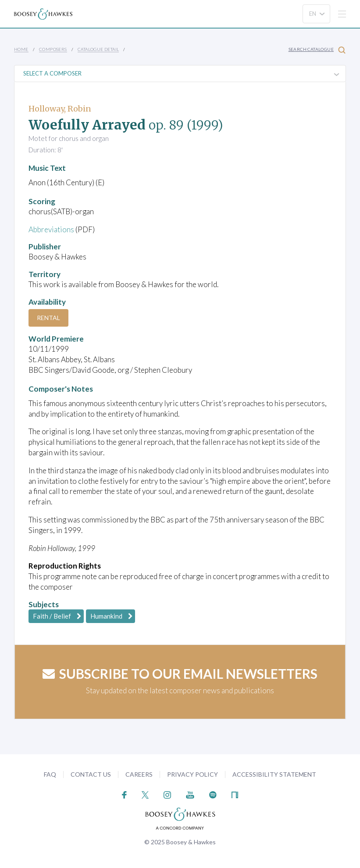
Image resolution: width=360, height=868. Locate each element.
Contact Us (91, 774)
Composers (53, 49)
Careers (139, 774)
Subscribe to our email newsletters (180, 674)
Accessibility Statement (274, 774)
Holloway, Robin (60, 109)
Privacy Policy (192, 774)
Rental (48, 318)
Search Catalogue (317, 50)
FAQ (50, 774)
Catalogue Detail (98, 49)
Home (21, 49)
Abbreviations (51, 229)
